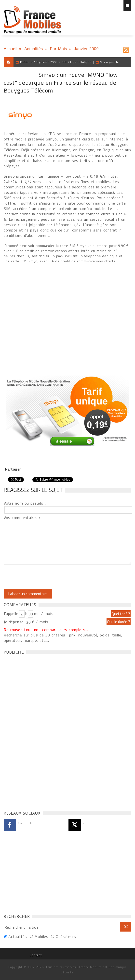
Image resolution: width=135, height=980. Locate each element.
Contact (36, 955)
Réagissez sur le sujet (33, 490)
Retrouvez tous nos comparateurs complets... (46, 630)
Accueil (11, 49)
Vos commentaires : (22, 518)
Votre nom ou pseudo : (25, 503)
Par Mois (58, 49)
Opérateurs (66, 936)
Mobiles (41, 936)
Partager (13, 469)
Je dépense (14, 622)
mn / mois (44, 613)
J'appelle (11, 613)
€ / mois (40, 622)
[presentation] (45, 577)
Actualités (34, 49)
